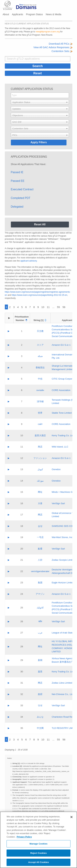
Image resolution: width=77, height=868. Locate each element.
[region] (38, 840)
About (6, 14)
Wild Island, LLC (60, 447)
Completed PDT (21, 198)
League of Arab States (63, 633)
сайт (40, 424)
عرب (40, 633)
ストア (40, 345)
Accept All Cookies (39, 862)
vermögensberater (40, 571)
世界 (40, 413)
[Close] (71, 817)
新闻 (40, 660)
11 (48, 307)
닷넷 (40, 705)
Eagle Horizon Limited (63, 583)
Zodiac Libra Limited (62, 683)
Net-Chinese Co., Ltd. (63, 694)
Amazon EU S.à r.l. (61, 345)
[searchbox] (40, 95)
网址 (40, 492)
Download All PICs (60, 44)
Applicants (17, 14)
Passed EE (18, 181)
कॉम (40, 621)
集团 (40, 583)
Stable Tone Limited (62, 413)
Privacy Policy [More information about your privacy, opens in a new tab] (24, 837)
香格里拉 (40, 368)
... (53, 307)
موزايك (40, 481)
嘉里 (40, 672)
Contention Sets (62, 51)
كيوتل (40, 469)
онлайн (40, 390)
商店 (40, 447)
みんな (40, 717)
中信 (40, 379)
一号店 (40, 537)
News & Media (53, 14)
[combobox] (40, 95)
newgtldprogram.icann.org (48, 32)
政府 (40, 694)
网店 (40, 515)
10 (43, 307)
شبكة (40, 356)
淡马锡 (40, 401)
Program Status (34, 14)
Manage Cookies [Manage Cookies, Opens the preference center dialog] (38, 844)
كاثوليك (40, 608)
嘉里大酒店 (40, 435)
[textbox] (40, 102)
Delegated (17, 207)
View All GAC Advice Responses (53, 47)
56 (64, 307)
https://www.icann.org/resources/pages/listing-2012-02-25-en (40, 295)
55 (58, 307)
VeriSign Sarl (58, 503)
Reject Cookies (38, 853)
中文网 (40, 728)
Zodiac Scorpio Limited (63, 560)
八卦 (40, 560)
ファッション (40, 458)
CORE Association (61, 390)
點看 (40, 549)
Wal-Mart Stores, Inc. (62, 537)
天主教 (40, 331)
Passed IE (17, 172)
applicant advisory (29, 261)
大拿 (40, 503)
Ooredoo (56, 469)
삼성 (40, 526)
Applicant (67, 320)
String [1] (39, 320)
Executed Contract (22, 189)
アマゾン (40, 594)
